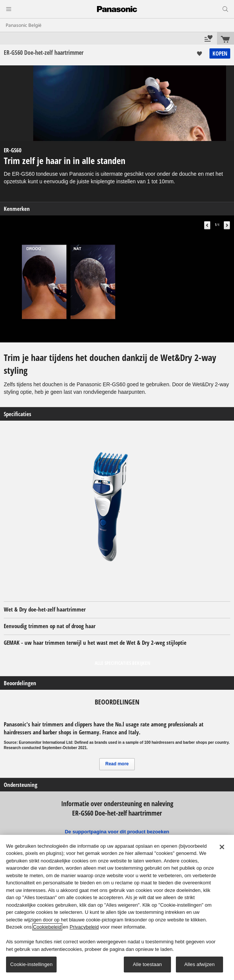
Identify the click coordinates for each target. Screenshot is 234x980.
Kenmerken (17, 209)
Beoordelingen (20, 683)
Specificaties (18, 414)
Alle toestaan (147, 964)
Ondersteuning (21, 785)
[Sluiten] (222, 847)
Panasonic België (24, 25)
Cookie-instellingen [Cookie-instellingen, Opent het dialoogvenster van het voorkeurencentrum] (31, 964)
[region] (117, 907)
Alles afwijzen (199, 964)
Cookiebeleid (47, 927)
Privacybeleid (84, 927)
